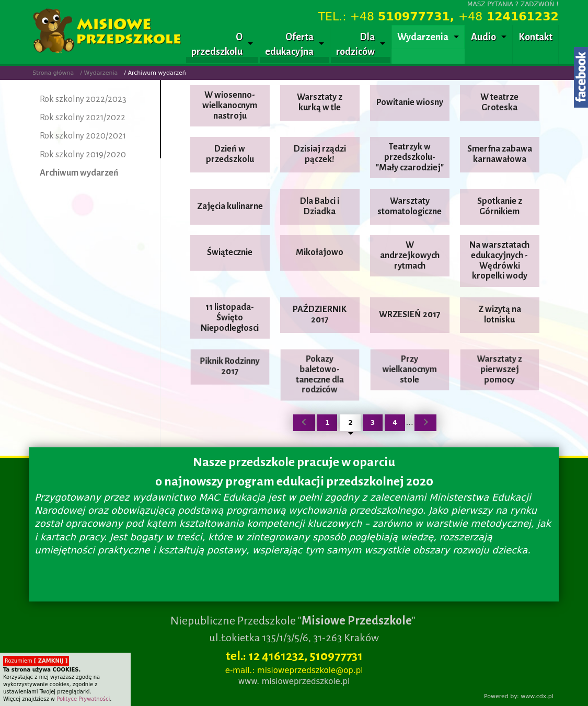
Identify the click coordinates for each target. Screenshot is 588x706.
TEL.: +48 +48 (439, 16)
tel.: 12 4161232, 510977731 (294, 656)
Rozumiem (36, 661)
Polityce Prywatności (83, 699)
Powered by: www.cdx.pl (519, 696)
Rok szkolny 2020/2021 (83, 136)
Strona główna (53, 73)
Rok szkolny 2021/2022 (83, 118)
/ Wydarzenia (99, 73)
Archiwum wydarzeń (79, 173)
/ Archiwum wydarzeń (155, 73)
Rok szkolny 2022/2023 (83, 99)
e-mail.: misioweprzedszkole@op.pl (294, 670)
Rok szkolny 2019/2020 (83, 155)
